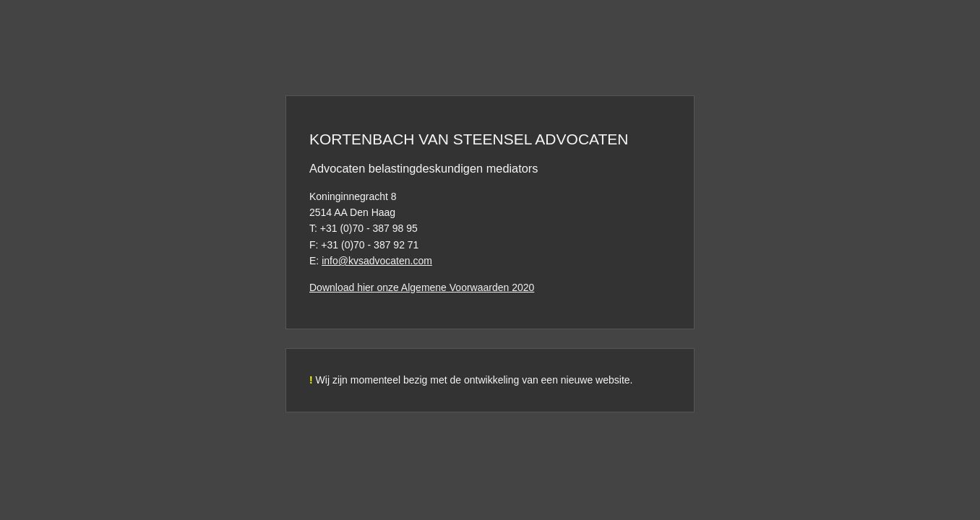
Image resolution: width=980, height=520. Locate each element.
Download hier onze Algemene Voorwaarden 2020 (422, 287)
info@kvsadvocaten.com (377, 261)
